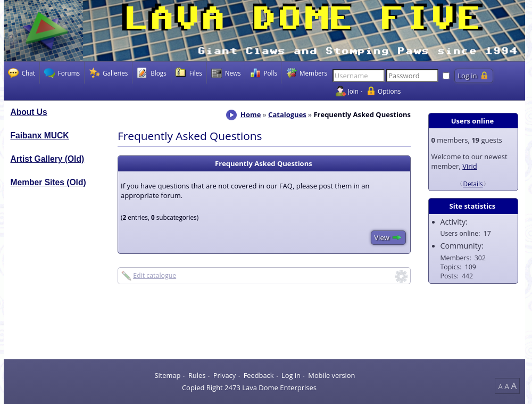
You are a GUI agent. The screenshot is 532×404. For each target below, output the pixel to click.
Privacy (225, 375)
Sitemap (167, 375)
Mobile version (331, 375)
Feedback (259, 375)
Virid (470, 166)
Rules (197, 375)
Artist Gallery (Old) (48, 159)
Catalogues (287, 114)
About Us (29, 112)
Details (473, 184)
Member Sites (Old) (48, 182)
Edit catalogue (155, 275)
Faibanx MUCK (40, 135)
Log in (291, 375)
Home (251, 114)
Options (389, 91)
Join (353, 91)
